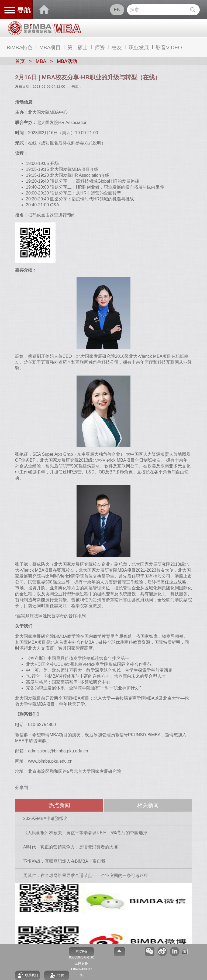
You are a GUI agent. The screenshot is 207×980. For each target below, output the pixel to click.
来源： (77, 86)
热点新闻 (59, 805)
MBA (41, 61)
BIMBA (44, 10)
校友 (117, 47)
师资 (100, 47)
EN (117, 10)
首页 (20, 61)
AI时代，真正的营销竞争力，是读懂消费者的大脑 (70, 847)
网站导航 (16, 10)
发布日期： (24, 86)
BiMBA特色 (20, 47)
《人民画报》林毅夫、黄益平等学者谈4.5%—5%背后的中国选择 (85, 833)
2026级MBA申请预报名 (46, 818)
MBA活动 (67, 61)
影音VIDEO (169, 47)
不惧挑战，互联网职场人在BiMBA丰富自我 (64, 861)
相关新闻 (148, 805)
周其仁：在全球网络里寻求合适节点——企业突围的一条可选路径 (86, 875)
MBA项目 (50, 47)
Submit (193, 10)
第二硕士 (78, 47)
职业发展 (139, 47)
